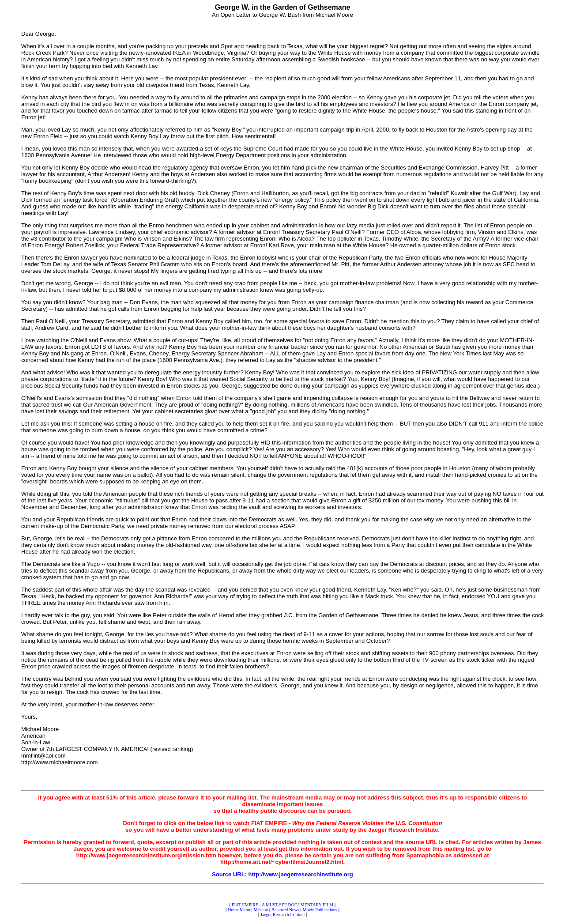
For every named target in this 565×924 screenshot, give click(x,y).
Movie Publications (320, 910)
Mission (261, 910)
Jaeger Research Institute (282, 915)
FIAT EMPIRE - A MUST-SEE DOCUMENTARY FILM (282, 905)
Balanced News (285, 910)
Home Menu (239, 910)
